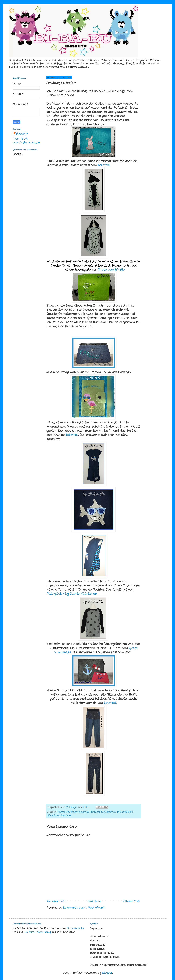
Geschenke (63, 812)
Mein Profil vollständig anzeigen (26, 141)
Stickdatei (53, 816)
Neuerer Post (56, 901)
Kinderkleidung (80, 812)
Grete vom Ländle (111, 270)
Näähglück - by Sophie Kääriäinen (72, 594)
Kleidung (95, 812)
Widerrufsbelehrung (38, 932)
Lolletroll (104, 165)
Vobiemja (22, 134)
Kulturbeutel (108, 812)
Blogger (107, 973)
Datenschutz (75, 928)
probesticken (125, 812)
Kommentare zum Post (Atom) (84, 908)
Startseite (94, 901)
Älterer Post (132, 901)
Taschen (66, 816)
